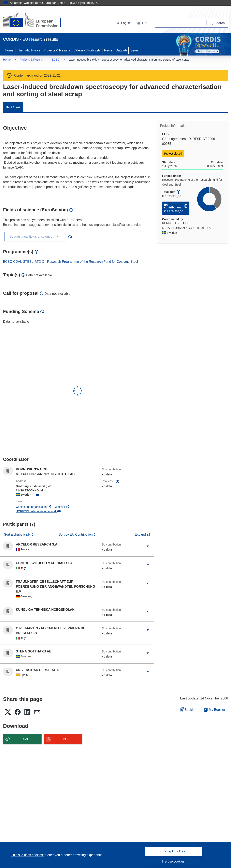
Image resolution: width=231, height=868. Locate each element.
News (108, 50)
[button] (142, 23)
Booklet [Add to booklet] (188, 709)
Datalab (121, 50)
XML (26, 739)
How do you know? (84, 3)
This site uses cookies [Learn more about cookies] (27, 855)
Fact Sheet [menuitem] (13, 107)
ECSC (56, 60)
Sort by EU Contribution (76, 534)
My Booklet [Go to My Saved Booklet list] (215, 710)
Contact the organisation (33, 507)
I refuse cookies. (174, 861)
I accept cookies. (174, 851)
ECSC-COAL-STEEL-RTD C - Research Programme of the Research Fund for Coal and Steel (70, 262)
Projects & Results (57, 50)
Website (62, 507)
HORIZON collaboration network (38, 511)
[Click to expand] (148, 546)
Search (135, 50)
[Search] (217, 23)
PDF (66, 739)
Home (9, 50)
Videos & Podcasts (87, 50)
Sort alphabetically (18, 534)
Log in (123, 23)
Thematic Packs (29, 50)
